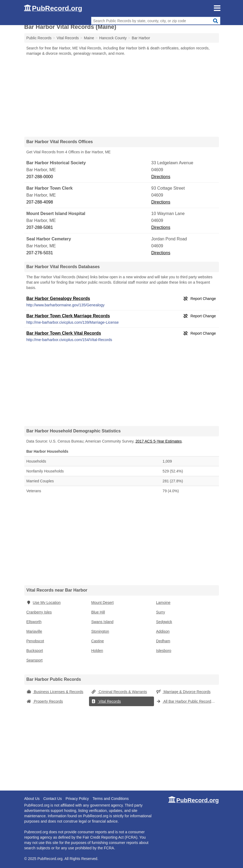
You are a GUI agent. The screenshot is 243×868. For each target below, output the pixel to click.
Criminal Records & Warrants (119, 692)
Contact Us (53, 799)
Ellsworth (34, 622)
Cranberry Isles (39, 612)
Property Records (45, 701)
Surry (161, 612)
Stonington (100, 631)
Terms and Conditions (111, 799)
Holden (97, 651)
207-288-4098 (40, 202)
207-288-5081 (40, 227)
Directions (161, 177)
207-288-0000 (40, 177)
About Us (32, 799)
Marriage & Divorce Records (183, 692)
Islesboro (164, 651)
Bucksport (35, 651)
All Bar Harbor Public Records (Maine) (188, 701)
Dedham (163, 641)
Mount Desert (102, 603)
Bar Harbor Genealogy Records (58, 298)
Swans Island (102, 622)
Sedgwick (164, 622)
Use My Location (44, 603)
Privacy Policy (77, 799)
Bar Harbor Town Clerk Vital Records (64, 333)
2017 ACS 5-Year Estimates (159, 441)
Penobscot (35, 641)
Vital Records (106, 701)
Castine (97, 641)
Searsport (35, 660)
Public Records (39, 38)
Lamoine (163, 603)
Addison (163, 631)
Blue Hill (98, 612)
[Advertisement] (122, 96)
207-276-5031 (40, 253)
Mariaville (34, 631)
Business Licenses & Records (55, 692)
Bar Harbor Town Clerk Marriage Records (68, 316)
